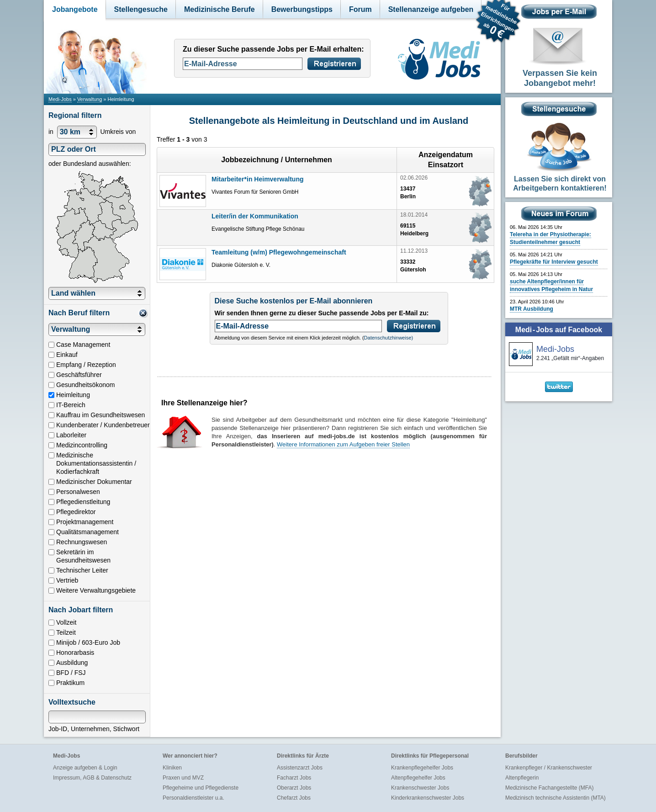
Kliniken (172, 768)
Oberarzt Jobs (294, 788)
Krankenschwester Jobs (420, 788)
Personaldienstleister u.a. (193, 798)
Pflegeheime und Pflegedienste (201, 788)
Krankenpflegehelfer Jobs (422, 768)
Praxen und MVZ (183, 778)
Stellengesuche (141, 9)
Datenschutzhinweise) (389, 338)
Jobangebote (75, 9)
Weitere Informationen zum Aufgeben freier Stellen (343, 444)
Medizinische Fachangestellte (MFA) (549, 788)
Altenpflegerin (522, 778)
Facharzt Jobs (294, 778)
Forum (360, 9)
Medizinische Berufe (220, 9)
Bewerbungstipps (302, 9)
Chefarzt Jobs (294, 798)
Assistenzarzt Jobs (300, 768)
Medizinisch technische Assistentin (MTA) (555, 798)
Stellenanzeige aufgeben (431, 9)
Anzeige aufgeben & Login (85, 768)
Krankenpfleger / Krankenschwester (549, 768)
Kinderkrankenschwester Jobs (428, 798)
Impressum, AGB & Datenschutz (92, 778)
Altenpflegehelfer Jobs (418, 778)
